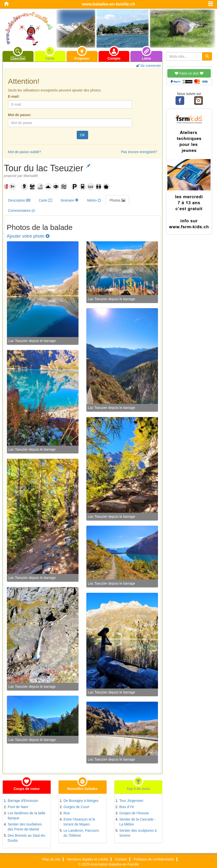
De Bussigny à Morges (81, 801)
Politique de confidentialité (154, 859)
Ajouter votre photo (28, 236)
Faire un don (189, 73)
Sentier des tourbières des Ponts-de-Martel (25, 827)
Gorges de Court (76, 807)
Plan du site (51, 859)
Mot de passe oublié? (24, 152)
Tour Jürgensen (131, 801)
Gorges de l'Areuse (134, 813)
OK (82, 135)
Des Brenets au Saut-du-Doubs (27, 838)
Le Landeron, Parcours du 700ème (81, 833)
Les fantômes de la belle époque (27, 816)
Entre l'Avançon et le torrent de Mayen (79, 822)
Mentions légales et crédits (88, 859)
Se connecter (149, 66)
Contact (121, 859)
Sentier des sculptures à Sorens (138, 833)
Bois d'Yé (127, 807)
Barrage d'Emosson (23, 801)
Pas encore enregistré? (139, 152)
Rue (67, 813)
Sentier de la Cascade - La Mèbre (138, 822)
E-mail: (14, 96)
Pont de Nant (18, 807)
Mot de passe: (19, 115)
